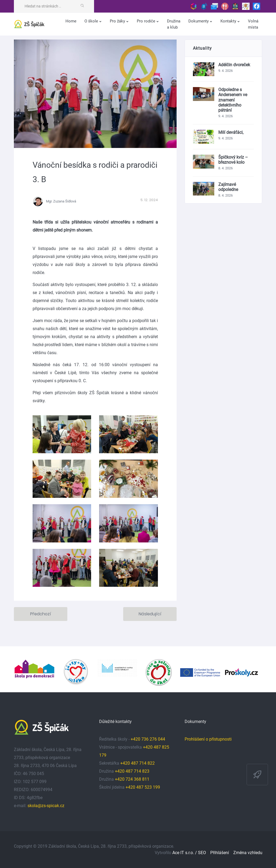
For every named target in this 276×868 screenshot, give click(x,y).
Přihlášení (220, 853)
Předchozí (41, 614)
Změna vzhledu (248, 853)
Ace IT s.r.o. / (185, 853)
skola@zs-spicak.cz (46, 806)
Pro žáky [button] (118, 21)
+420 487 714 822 (138, 763)
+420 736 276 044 (148, 739)
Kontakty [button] (229, 21)
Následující (150, 614)
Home (71, 21)
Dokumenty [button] (199, 21)
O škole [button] (92, 21)
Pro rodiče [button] (147, 21)
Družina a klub (174, 24)
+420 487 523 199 (143, 787)
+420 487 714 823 (132, 771)
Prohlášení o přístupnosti (208, 739)
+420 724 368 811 (132, 779)
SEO (202, 853)
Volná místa (253, 24)
